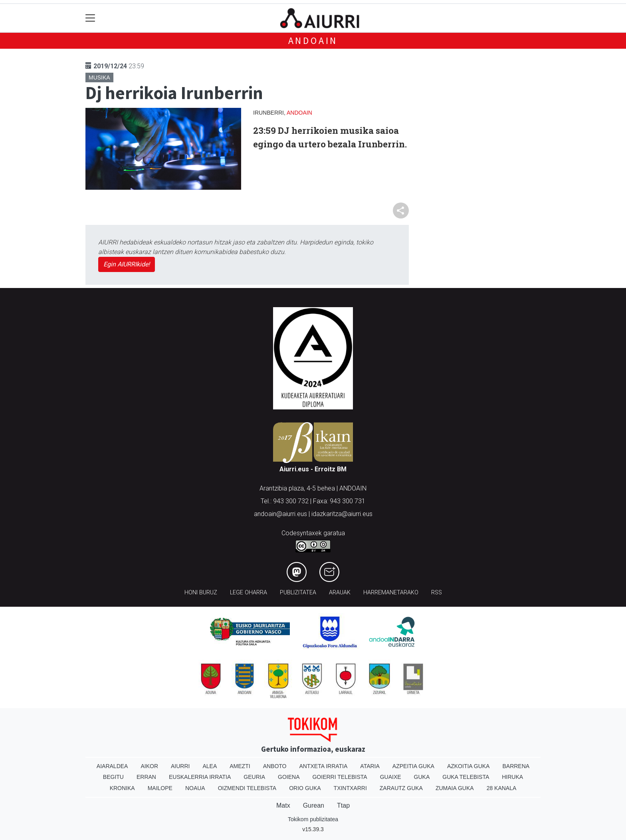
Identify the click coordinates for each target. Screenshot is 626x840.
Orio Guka (305, 788)
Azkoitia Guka (469, 766)
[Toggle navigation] (90, 18)
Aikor (149, 766)
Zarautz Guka (401, 788)
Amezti (240, 766)
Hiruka (512, 777)
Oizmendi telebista (247, 788)
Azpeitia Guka (413, 766)
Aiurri (180, 766)
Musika (99, 77)
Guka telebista (466, 777)
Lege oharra (249, 593)
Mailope (160, 788)
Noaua (195, 788)
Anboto (275, 766)
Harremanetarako (391, 593)
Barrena (516, 766)
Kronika (122, 788)
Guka (422, 777)
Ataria (370, 766)
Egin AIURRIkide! (127, 264)
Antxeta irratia (324, 766)
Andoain (313, 41)
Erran (146, 777)
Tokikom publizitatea (313, 819)
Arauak (340, 593)
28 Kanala (502, 788)
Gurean (314, 805)
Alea (210, 766)
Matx (283, 805)
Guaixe (391, 777)
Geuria (254, 777)
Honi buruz (201, 593)
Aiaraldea (112, 766)
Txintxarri (350, 788)
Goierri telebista (340, 777)
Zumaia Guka (455, 788)
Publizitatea (298, 593)
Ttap (343, 805)
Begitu (113, 777)
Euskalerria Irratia (200, 777)
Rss (437, 593)
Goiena (289, 777)
